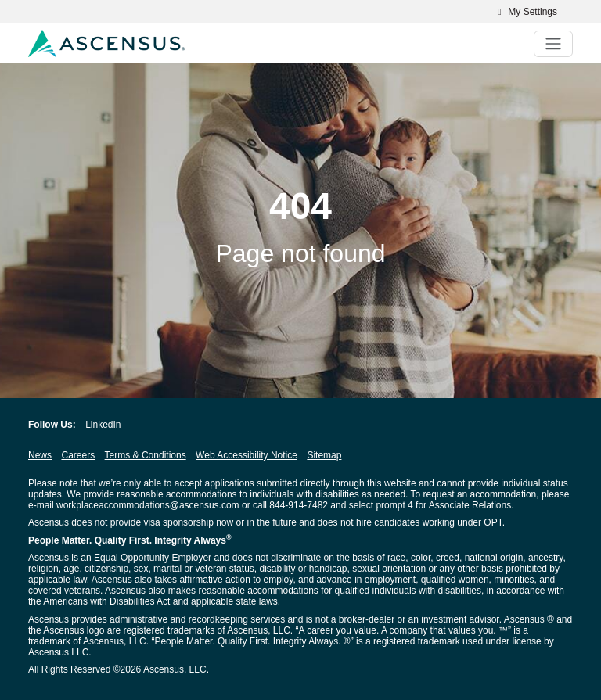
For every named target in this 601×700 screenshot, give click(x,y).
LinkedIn (103, 425)
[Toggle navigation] (553, 44)
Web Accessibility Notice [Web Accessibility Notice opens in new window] (247, 455)
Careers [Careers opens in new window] (78, 455)
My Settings (525, 12)
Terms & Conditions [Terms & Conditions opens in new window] (146, 455)
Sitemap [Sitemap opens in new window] (324, 455)
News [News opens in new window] (40, 455)
